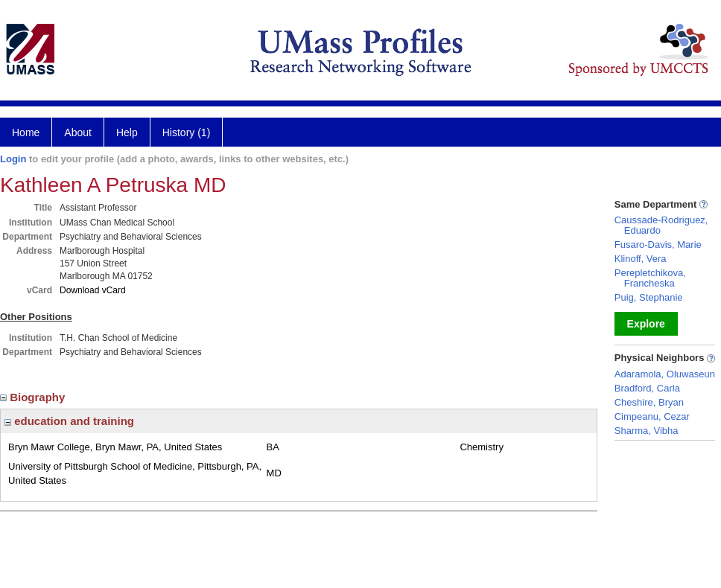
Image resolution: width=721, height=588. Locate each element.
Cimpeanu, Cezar (652, 416)
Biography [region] (34, 397)
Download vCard (93, 290)
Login (13, 159)
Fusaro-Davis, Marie (658, 245)
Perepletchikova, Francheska (650, 278)
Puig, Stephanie (649, 297)
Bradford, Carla (647, 388)
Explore (646, 324)
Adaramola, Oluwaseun (665, 374)
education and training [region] (69, 421)
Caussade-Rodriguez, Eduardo (661, 225)
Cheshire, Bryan (649, 402)
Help (127, 132)
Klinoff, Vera (641, 259)
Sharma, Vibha (647, 431)
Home (26, 132)
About (78, 132)
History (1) (187, 132)
